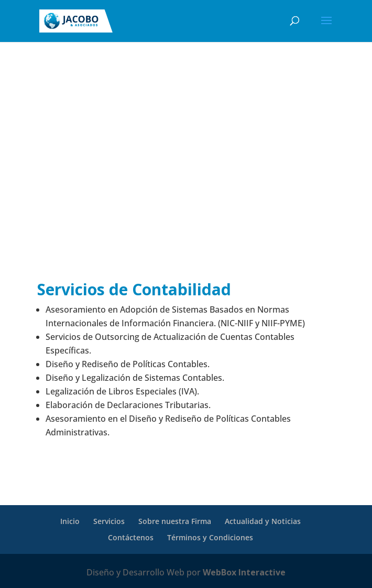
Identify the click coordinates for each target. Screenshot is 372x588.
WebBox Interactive (244, 572)
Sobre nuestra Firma (175, 521)
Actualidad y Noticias (263, 521)
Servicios (109, 521)
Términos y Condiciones (210, 537)
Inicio (70, 521)
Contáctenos (131, 537)
